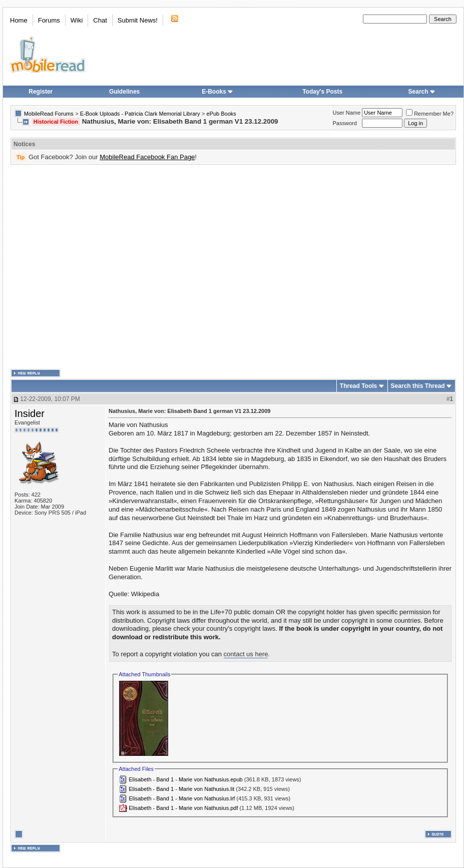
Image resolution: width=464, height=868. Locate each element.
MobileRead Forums (49, 114)
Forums (49, 20)
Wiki (77, 20)
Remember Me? (430, 114)
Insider (30, 413)
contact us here (246, 654)
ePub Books (221, 114)
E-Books (217, 92)
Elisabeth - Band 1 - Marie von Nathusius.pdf (183, 808)
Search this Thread (418, 386)
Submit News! (138, 20)
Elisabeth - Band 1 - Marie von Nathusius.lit (181, 789)
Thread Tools (358, 386)
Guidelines (124, 92)
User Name (347, 113)
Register (41, 92)
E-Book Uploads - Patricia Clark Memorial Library (140, 114)
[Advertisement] (94, 267)
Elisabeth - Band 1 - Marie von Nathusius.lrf (182, 798)
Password (345, 123)
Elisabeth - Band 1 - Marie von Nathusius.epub (185, 779)
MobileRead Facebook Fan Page (147, 157)
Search (422, 92)
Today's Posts (322, 92)
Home (19, 20)
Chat (100, 20)
